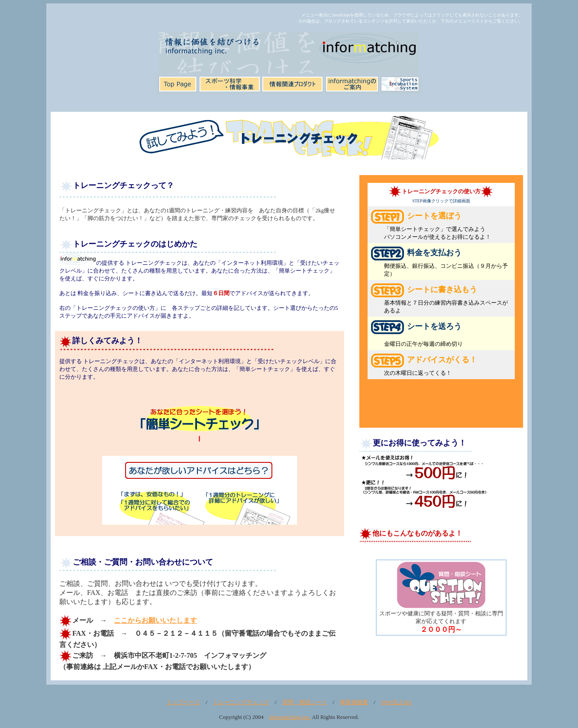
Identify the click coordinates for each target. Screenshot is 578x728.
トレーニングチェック (241, 702)
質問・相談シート (305, 702)
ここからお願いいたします (155, 620)
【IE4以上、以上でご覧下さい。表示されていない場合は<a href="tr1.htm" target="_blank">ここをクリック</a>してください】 (200, 460)
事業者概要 (354, 702)
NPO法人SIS (396, 702)
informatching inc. (290, 717)
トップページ (183, 702)
